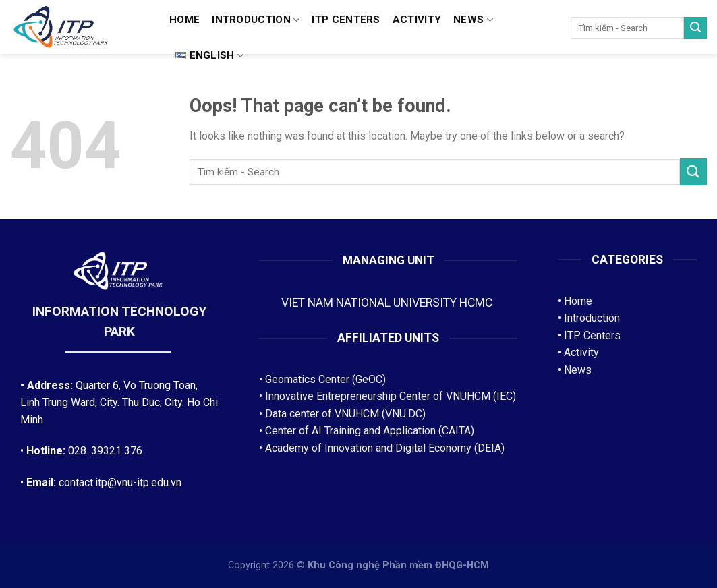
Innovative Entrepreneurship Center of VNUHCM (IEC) (391, 396)
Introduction (256, 20)
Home (184, 20)
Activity (417, 20)
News (473, 20)
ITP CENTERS (346, 20)
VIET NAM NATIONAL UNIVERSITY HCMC (388, 303)
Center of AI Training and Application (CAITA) (370, 431)
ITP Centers (592, 335)
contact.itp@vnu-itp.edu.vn (120, 482)
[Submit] (695, 28)
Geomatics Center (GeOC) (325, 379)
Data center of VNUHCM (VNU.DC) (345, 414)
